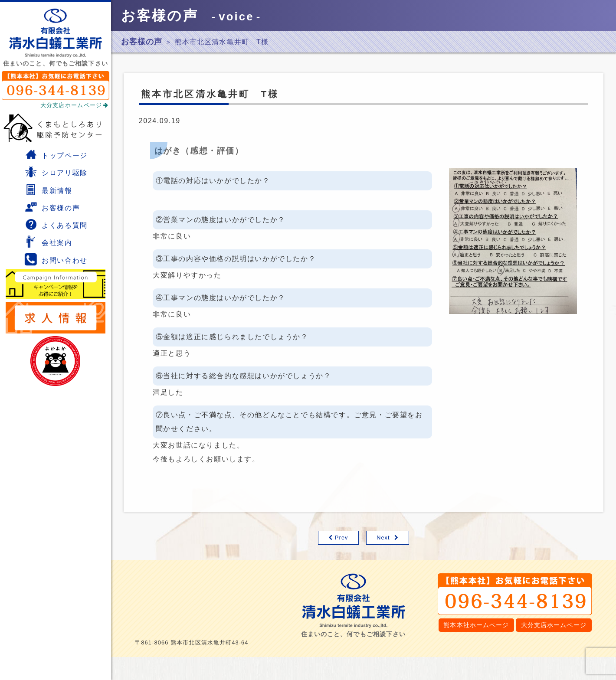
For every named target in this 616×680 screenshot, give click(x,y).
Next (383, 538)
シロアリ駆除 (56, 172)
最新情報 (48, 190)
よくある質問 (56, 224)
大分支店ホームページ (75, 105)
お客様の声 (52, 207)
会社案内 (48, 242)
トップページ (56, 154)
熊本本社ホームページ (476, 625)
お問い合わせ (56, 259)
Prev (342, 538)
